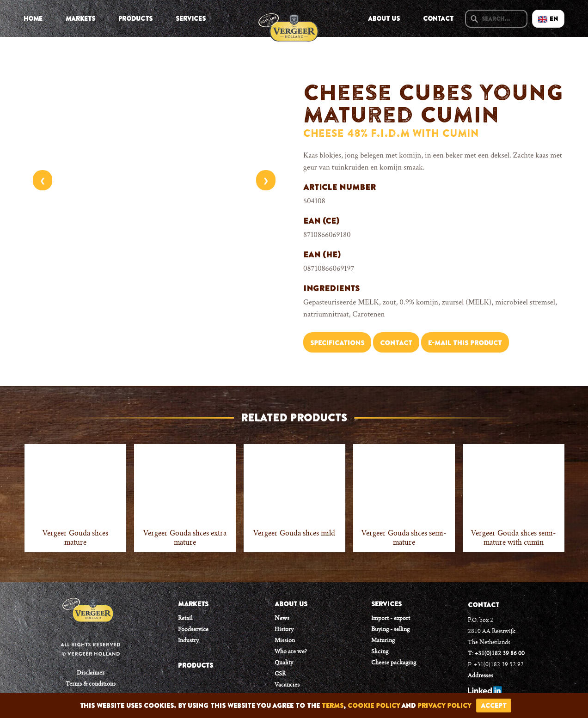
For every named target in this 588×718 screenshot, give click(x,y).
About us (384, 18)
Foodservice (193, 630)
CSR (280, 674)
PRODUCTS (196, 665)
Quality (284, 663)
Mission (285, 641)
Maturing (383, 641)
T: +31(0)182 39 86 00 (496, 654)
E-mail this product (465, 343)
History (284, 630)
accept (494, 706)
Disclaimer (91, 673)
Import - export (391, 619)
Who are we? (291, 652)
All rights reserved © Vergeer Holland (91, 649)
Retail (185, 619)
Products (135, 18)
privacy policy (444, 706)
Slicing (380, 652)
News (282, 619)
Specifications (337, 343)
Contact (438, 18)
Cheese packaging (394, 663)
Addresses (481, 676)
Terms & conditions (91, 684)
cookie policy (374, 706)
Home (33, 18)
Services (191, 18)
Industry (188, 641)
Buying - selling (390, 630)
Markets (80, 18)
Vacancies (287, 685)
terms (333, 706)
